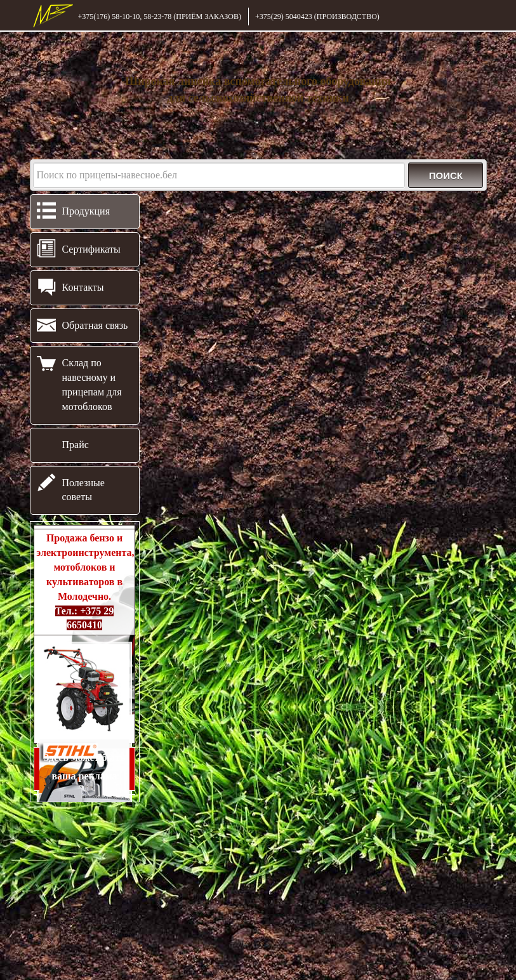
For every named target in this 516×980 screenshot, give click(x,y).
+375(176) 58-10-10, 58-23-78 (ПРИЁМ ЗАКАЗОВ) (160, 17)
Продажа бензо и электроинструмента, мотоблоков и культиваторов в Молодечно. (85, 581)
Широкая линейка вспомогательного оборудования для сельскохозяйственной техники (258, 89)
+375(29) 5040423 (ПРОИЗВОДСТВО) (317, 17)
